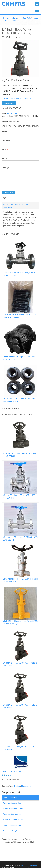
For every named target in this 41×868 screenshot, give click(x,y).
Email (5, 149)
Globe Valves (10, 21)
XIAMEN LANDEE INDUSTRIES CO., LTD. (15, 771)
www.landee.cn (10, 797)
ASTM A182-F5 (16, 98)
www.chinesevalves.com (13, 820)
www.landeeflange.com (13, 808)
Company (6, 140)
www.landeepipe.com (12, 803)
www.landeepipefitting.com (14, 825)
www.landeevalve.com (13, 814)
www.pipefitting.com (12, 831)
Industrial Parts (25, 18)
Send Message (8, 192)
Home (6, 18)
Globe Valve (12, 113)
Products (14, 18)
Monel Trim (28, 98)
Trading (17, 786)
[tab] (20, 206)
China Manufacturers (29, 865)
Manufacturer (26, 786)
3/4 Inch (6, 98)
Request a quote (9, 103)
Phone (4, 158)
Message (6, 168)
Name (5, 131)
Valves (35, 18)
